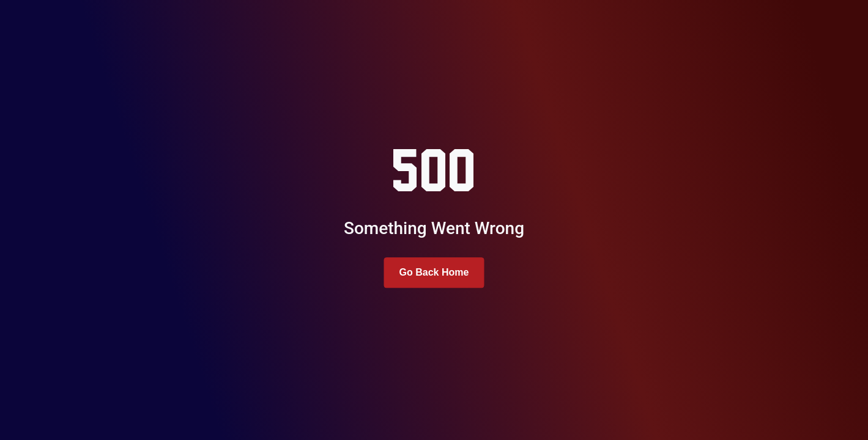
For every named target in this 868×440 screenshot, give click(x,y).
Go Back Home (434, 272)
